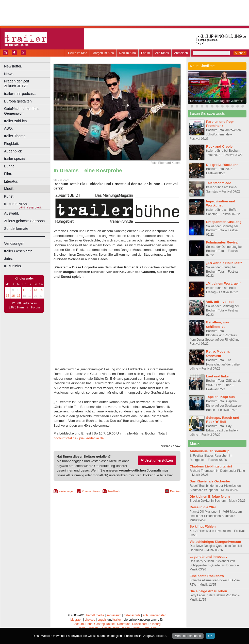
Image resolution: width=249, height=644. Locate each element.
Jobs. (8, 259)
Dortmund (124, 624)
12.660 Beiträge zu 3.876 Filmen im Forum (24, 305)
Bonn (89, 624)
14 (41, 290)
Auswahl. (11, 213)
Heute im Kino (78, 53)
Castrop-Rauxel (105, 624)
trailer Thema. (15, 136)
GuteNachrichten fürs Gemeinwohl (21, 111)
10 (19, 290)
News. (9, 74)
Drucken (175, 491)
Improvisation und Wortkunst (221, 203)
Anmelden (181, 53)
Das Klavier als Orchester (210, 481)
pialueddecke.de (91, 438)
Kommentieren (91, 491)
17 (19, 296)
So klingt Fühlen (203, 526)
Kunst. (9, 196)
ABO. (8, 128)
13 (35, 290)
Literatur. (11, 181)
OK (210, 636)
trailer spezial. (15, 159)
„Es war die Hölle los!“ (224, 263)
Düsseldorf (139, 624)
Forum (146, 53)
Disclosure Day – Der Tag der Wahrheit (216, 101)
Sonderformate (16, 229)
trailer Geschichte (18, 251)
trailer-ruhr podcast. (20, 94)
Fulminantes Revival (222, 242)
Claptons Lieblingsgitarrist (211, 466)
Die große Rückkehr (222, 165)
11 (24, 290)
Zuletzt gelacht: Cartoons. (25, 221)
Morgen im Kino (103, 53)
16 (13, 296)
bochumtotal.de (65, 438)
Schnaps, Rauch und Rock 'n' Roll (223, 420)
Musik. (9, 189)
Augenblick (13, 151)
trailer (117, 620)
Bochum (78, 624)
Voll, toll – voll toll (220, 302)
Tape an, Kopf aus (220, 397)
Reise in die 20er (203, 507)
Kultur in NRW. (16, 204)
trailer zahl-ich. (16, 121)
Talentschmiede (219, 183)
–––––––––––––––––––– (24, 236)
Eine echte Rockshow (207, 576)
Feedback (114, 491)
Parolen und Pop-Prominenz (220, 124)
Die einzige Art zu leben (208, 591)
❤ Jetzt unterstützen (157, 460)
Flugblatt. (12, 144)
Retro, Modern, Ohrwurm (218, 354)
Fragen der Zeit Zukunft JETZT (28, 84)
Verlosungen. (15, 243)
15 (7, 296)
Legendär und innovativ (209, 557)
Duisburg (155, 624)
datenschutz (132, 615)
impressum (114, 615)
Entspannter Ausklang (224, 222)
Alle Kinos (162, 53)
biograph (76, 620)
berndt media (95, 615)
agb (145, 615)
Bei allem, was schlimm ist (218, 324)
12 (30, 290)
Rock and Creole (219, 146)
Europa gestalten (18, 101)
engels (102, 620)
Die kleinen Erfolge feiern (210, 497)
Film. (8, 174)
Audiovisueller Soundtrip (210, 451)
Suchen (240, 53)
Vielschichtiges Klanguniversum (215, 542)
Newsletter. (13, 66)
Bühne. (10, 166)
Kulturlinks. (13, 266)
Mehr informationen (188, 636)
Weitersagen (67, 491)
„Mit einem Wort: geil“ (224, 283)
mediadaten (158, 615)
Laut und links (217, 376)
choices (90, 620)
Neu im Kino (128, 53)
